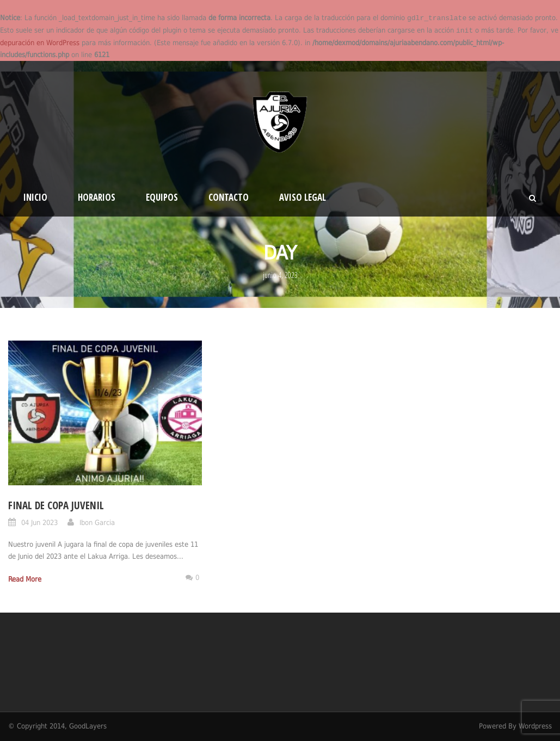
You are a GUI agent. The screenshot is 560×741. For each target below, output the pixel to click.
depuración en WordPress (40, 43)
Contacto (229, 197)
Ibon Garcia (97, 523)
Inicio (35, 197)
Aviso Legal (303, 197)
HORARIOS (97, 197)
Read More (25, 579)
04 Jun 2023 (39, 523)
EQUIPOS (162, 197)
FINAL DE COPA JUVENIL (56, 505)
